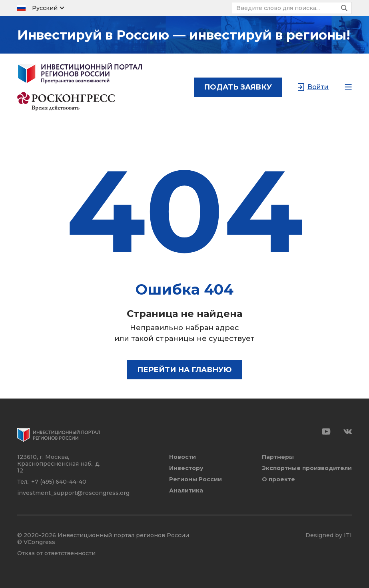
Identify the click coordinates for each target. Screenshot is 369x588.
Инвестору (186, 468)
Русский (45, 8)
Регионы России (195, 479)
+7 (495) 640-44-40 (59, 482)
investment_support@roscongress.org (73, 493)
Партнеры (278, 457)
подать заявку (238, 87)
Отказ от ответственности (56, 553)
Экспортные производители (307, 468)
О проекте (278, 479)
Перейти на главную (184, 370)
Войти (318, 87)
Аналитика (186, 491)
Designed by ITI (329, 535)
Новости (183, 457)
